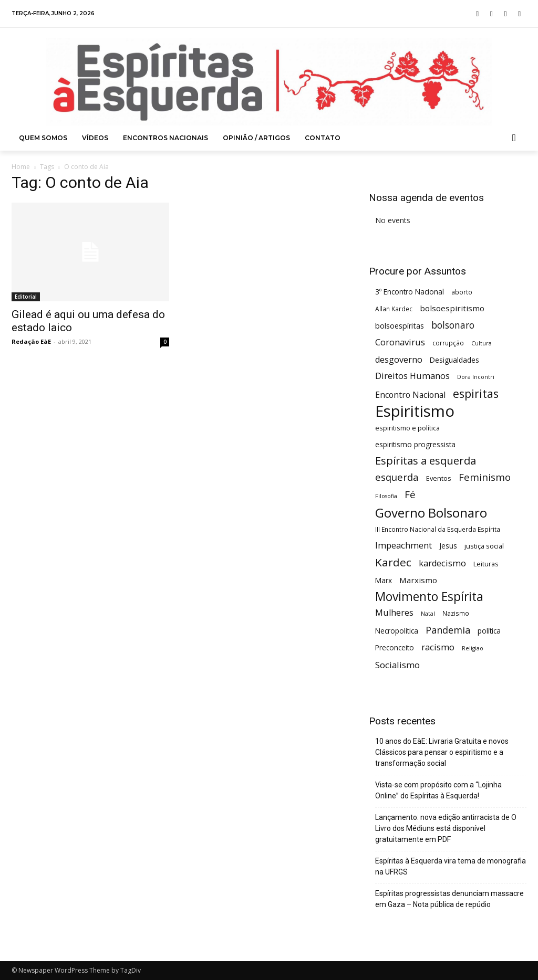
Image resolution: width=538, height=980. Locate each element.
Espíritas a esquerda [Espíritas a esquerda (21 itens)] (426, 461)
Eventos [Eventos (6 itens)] (439, 478)
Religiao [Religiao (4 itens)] (473, 648)
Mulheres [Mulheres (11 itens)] (394, 613)
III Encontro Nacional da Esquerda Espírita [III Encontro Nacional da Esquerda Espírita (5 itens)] (438, 529)
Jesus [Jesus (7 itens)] (448, 546)
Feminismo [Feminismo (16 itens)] (485, 477)
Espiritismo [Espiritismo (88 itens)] (415, 411)
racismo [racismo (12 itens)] (438, 647)
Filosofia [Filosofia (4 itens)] (386, 496)
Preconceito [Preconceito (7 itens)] (395, 647)
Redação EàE (31, 341)
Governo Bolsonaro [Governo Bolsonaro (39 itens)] (431, 513)
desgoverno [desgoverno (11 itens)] (399, 360)
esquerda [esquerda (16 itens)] (397, 477)
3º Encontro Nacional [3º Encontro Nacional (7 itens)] (410, 292)
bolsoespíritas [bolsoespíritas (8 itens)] (400, 326)
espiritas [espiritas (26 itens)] (476, 393)
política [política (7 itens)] (489, 631)
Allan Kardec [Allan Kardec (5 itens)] (394, 309)
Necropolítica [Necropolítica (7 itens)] (397, 631)
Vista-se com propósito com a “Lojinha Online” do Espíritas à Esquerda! (438, 790)
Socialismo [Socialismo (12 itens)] (397, 665)
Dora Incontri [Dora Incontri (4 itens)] (476, 377)
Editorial (26, 297)
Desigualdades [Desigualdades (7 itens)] (454, 360)
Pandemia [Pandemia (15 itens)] (448, 630)
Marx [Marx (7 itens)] (384, 580)
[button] (514, 138)
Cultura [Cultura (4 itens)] (482, 343)
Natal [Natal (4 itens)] (428, 614)
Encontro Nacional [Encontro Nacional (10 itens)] (410, 395)
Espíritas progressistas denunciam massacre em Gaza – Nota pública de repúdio (449, 899)
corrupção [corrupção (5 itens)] (448, 343)
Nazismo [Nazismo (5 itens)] (456, 613)
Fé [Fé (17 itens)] (410, 495)
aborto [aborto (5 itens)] (462, 292)
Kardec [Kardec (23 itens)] (393, 562)
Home (21, 167)
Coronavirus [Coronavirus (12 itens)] (400, 342)
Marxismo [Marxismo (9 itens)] (418, 580)
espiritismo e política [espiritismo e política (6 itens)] (407, 428)
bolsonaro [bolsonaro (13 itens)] (453, 325)
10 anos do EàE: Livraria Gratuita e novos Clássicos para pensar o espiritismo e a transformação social (442, 752)
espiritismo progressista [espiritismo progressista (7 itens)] (415, 444)
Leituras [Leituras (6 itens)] (486, 564)
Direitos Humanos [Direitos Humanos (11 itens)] (412, 376)
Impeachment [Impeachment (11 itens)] (403, 546)
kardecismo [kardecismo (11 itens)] (442, 563)
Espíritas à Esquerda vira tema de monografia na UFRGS (451, 866)
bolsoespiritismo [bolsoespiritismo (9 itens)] (452, 308)
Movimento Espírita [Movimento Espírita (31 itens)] (429, 597)
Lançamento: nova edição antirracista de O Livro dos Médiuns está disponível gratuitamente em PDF (446, 828)
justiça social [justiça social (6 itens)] (484, 546)
